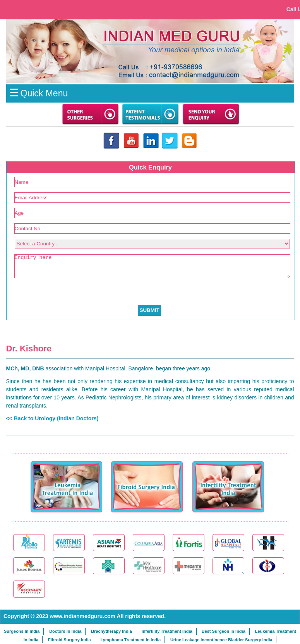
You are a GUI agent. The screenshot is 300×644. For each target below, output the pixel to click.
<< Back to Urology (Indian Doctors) (52, 418)
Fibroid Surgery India (69, 640)
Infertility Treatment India (167, 631)
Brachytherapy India (111, 631)
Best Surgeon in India (224, 631)
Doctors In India (65, 631)
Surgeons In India (22, 631)
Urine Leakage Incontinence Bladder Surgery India (221, 640)
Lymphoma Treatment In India (131, 640)
